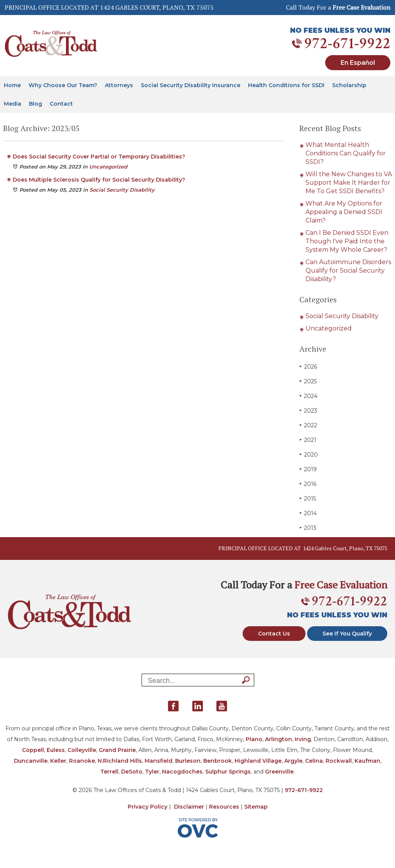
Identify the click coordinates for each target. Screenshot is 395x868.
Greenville (279, 772)
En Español (358, 63)
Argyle (293, 761)
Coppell (33, 750)
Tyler (152, 772)
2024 (308, 396)
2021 (308, 440)
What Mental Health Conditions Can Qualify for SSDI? (346, 153)
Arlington (279, 739)
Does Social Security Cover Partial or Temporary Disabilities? (99, 157)
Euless (56, 750)
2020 (309, 454)
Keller (58, 761)
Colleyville (82, 750)
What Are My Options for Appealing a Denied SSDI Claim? (344, 212)
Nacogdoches (182, 772)
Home (12, 85)
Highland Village (258, 761)
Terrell (109, 772)
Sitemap (256, 807)
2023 (308, 410)
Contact (61, 104)
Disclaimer (189, 807)
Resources (224, 807)
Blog (35, 104)
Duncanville (31, 761)
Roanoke (82, 761)
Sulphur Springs (228, 772)
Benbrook (218, 761)
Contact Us (274, 634)
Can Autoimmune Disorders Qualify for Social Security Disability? (348, 271)
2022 (308, 425)
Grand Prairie (117, 750)
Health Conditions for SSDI (286, 85)
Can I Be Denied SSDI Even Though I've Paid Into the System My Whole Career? (347, 241)
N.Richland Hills (120, 761)
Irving (303, 739)
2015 (308, 498)
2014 (308, 513)
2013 (308, 528)
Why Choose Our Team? (63, 85)
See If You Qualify (347, 634)
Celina (314, 761)
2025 (308, 381)
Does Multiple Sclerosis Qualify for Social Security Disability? (99, 180)
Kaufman (367, 761)
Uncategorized (108, 167)
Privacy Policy (148, 807)
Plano (254, 739)
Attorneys (119, 85)
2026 (308, 367)
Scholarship (349, 85)
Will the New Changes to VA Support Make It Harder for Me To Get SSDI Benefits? (349, 183)
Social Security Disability (122, 190)
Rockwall (339, 761)
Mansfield (159, 761)
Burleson (188, 761)
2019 (308, 469)
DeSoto (132, 772)
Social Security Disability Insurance (191, 85)
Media (13, 104)
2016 (308, 484)
